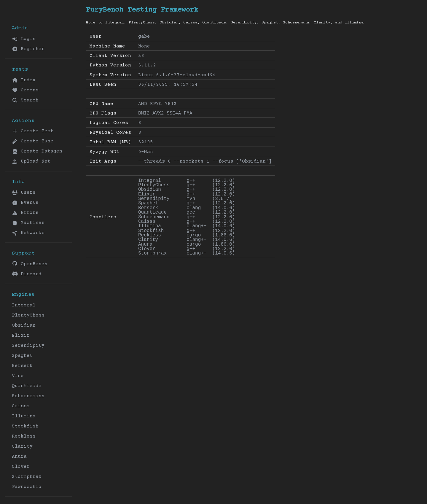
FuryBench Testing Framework (142, 10)
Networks (28, 233)
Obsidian (24, 325)
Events (25, 203)
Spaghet (22, 356)
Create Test (33, 131)
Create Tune (33, 141)
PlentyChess (28, 315)
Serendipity (28, 346)
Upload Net (31, 161)
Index (24, 80)
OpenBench (30, 264)
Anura (19, 457)
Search (25, 100)
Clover (21, 467)
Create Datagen (37, 151)
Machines (28, 223)
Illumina (24, 416)
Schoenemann (28, 396)
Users (24, 193)
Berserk (22, 366)
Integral (24, 305)
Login (24, 39)
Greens (25, 90)
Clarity (22, 446)
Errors (25, 213)
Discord (27, 274)
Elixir (21, 336)
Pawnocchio (27, 487)
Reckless (24, 436)
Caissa (21, 406)
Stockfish (25, 426)
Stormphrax (27, 477)
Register (28, 49)
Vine (18, 376)
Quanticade (27, 386)
